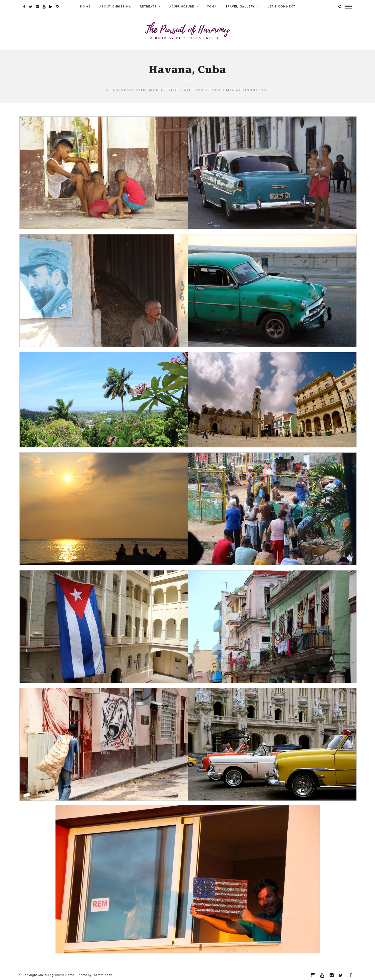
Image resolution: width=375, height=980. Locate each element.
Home (85, 7)
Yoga (212, 7)
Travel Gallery (240, 7)
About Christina (115, 7)
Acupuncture (182, 7)
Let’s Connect (281, 7)
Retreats (148, 7)
